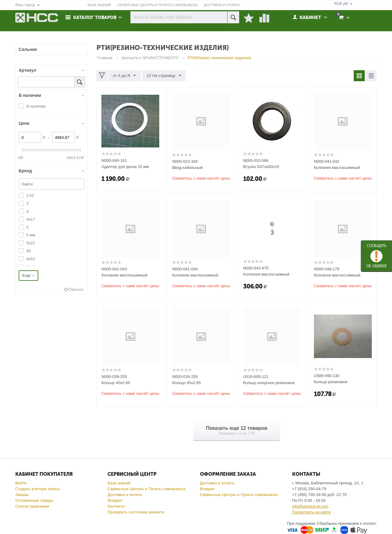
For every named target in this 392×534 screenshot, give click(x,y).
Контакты (116, 506)
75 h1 (31, 267)
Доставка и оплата (125, 495)
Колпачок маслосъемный (266, 274)
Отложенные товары (34, 500)
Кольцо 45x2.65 (186, 383)
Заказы (22, 495)
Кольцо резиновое (331, 382)
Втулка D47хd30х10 (261, 167)
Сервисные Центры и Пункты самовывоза (146, 489)
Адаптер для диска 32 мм (125, 167)
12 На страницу (164, 76)
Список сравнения (32, 506)
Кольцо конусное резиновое (269, 383)
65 (28, 251)
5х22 (31, 243)
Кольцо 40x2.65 (116, 383)
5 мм (31, 235)
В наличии (36, 106)
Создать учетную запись (38, 489)
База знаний (119, 483)
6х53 (31, 259)
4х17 (31, 219)
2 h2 (30, 195)
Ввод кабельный (187, 168)
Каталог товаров (96, 17)
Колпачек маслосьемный (337, 168)
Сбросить (76, 289)
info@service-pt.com (310, 506)
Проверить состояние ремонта (136, 512)
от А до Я (124, 76)
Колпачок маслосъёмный (337, 275)
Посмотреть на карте (311, 512)
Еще (28, 275)
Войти (21, 483)
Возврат (115, 500)
